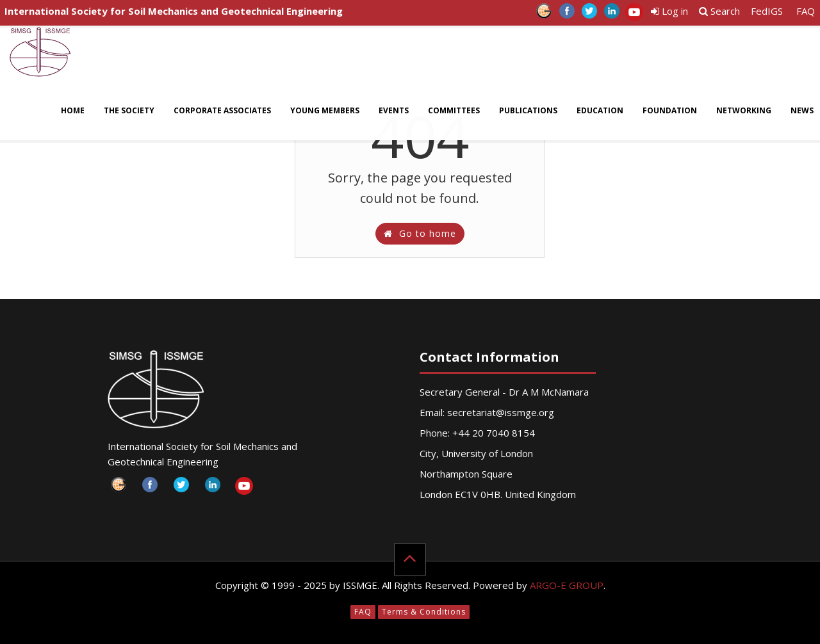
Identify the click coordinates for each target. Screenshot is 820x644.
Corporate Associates (222, 110)
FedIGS (767, 11)
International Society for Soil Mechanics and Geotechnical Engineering (174, 11)
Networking (744, 110)
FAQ (806, 11)
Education (600, 110)
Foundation (670, 110)
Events (394, 110)
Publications (528, 110)
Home (73, 110)
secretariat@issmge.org (501, 412)
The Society (129, 110)
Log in (669, 11)
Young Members (325, 110)
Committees (454, 110)
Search (719, 11)
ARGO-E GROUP (567, 585)
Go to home (420, 233)
